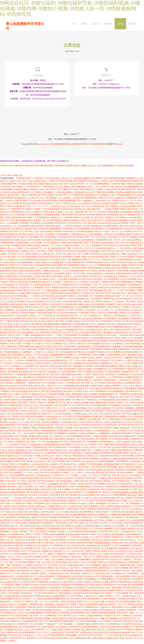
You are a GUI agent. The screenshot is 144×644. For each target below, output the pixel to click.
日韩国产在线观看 (70, 222)
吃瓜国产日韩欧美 (67, 298)
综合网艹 (89, 438)
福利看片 (46, 558)
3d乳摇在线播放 (7, 438)
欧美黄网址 (6, 228)
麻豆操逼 (41, 508)
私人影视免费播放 (129, 390)
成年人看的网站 (106, 530)
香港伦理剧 (29, 348)
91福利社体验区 (108, 244)
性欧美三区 (47, 438)
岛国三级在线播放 (131, 637)
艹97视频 (25, 337)
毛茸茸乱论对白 (82, 393)
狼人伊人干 (92, 326)
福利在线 (84, 429)
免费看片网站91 (13, 278)
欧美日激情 (68, 530)
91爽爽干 (38, 211)
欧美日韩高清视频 (35, 418)
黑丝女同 (136, 309)
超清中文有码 (108, 553)
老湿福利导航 (124, 584)
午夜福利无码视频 (23, 449)
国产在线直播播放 (136, 586)
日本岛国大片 (6, 351)
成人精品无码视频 (94, 236)
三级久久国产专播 (32, 631)
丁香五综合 (39, 180)
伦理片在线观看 (90, 396)
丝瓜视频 (85, 404)
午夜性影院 (95, 256)
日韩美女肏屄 (117, 544)
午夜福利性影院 (110, 427)
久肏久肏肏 (30, 250)
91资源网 (98, 298)
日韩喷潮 (122, 315)
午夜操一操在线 (55, 253)
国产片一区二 (95, 261)
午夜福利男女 (69, 230)
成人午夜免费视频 (116, 371)
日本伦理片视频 (30, 502)
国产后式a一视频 (97, 620)
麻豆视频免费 (56, 623)
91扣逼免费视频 (82, 309)
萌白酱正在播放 (15, 491)
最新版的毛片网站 (80, 261)
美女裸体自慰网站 (130, 421)
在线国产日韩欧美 (84, 584)
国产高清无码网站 (30, 258)
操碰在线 (35, 472)
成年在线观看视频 (75, 438)
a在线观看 (136, 581)
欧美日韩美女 (27, 278)
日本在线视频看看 (34, 216)
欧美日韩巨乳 (65, 289)
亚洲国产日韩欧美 (43, 365)
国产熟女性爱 (69, 634)
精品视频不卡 (50, 194)
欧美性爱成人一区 (8, 603)
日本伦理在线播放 (94, 466)
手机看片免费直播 (87, 511)
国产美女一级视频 (77, 466)
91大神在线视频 (100, 343)
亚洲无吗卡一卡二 (117, 505)
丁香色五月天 (90, 598)
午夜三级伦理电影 (73, 575)
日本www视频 (129, 609)
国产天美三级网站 (44, 410)
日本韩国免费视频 (118, 497)
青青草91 (68, 278)
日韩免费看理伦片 (93, 494)
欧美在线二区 (37, 617)
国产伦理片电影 (75, 455)
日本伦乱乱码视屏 (48, 640)
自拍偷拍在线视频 (16, 460)
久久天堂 (135, 508)
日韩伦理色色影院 (101, 634)
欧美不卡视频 (35, 457)
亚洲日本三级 (44, 463)
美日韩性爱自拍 (114, 626)
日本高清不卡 (14, 256)
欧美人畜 (103, 295)
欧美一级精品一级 (86, 303)
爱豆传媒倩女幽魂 (42, 186)
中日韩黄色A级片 (60, 449)
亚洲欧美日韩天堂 (40, 295)
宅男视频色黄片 (135, 286)
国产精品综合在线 (50, 298)
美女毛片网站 (16, 345)
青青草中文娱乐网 (29, 413)
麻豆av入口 (100, 233)
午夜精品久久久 (57, 219)
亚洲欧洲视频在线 (126, 261)
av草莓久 (32, 508)
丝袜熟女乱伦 (135, 449)
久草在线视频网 (93, 345)
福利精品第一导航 (128, 429)
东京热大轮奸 (106, 449)
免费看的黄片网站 (133, 385)
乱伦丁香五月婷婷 (81, 256)
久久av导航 (134, 502)
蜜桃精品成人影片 (99, 421)
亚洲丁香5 (44, 623)
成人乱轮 (116, 253)
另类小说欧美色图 (116, 480)
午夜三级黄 (114, 331)
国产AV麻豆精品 (119, 326)
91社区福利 (36, 202)
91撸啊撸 (136, 214)
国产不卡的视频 (13, 340)
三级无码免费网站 (21, 556)
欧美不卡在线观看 (23, 522)
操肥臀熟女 (89, 514)
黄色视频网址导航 (24, 222)
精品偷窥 (85, 387)
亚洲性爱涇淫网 (36, 382)
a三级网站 (51, 508)
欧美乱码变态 (10, 264)
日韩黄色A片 (90, 578)
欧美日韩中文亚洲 (37, 393)
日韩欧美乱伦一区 (89, 519)
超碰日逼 (97, 418)
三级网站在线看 (108, 284)
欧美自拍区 (96, 205)
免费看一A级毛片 (78, 606)
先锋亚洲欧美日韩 (126, 550)
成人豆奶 (103, 542)
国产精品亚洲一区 (51, 514)
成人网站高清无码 (77, 457)
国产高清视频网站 (123, 547)
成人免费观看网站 (83, 561)
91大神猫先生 (53, 244)
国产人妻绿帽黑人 (106, 334)
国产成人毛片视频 (36, 421)
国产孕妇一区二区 (84, 186)
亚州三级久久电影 (48, 309)
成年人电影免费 (77, 214)
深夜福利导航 (99, 208)
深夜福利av (58, 233)
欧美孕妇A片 (113, 486)
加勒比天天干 (54, 354)
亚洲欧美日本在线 (69, 191)
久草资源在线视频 (27, 315)
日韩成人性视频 (80, 359)
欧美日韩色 (85, 413)
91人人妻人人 (10, 362)
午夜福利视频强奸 (63, 578)
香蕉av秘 (132, 497)
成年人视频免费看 (107, 446)
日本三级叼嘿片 (24, 331)
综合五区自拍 (44, 362)
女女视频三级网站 (122, 455)
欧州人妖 (65, 600)
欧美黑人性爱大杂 (37, 544)
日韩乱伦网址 (60, 441)
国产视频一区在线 (71, 250)
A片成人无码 (69, 547)
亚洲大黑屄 (22, 404)
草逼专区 (93, 446)
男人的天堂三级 (53, 191)
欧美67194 (16, 480)
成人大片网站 (79, 617)
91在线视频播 (52, 486)
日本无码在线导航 (60, 564)
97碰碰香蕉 (135, 441)
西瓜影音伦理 (21, 544)
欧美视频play (95, 253)
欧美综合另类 (19, 463)
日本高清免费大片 (111, 247)
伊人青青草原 (136, 511)
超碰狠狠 (11, 530)
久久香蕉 (62, 373)
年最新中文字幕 (7, 289)
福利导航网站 (115, 373)
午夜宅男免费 (60, 407)
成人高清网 (8, 303)
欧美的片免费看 (137, 272)
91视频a (46, 536)
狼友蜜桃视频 (125, 516)
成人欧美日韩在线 (121, 225)
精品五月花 (22, 539)
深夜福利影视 (85, 191)
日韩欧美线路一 (111, 382)
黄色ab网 (5, 200)
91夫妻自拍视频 (97, 340)
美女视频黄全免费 (123, 236)
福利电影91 (98, 584)
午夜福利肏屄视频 (44, 315)
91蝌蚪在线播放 (104, 511)
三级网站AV (110, 219)
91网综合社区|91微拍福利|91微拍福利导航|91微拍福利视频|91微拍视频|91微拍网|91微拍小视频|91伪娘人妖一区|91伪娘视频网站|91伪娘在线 (63, 167)
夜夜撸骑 (91, 216)
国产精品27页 (25, 236)
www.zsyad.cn (44, 146)
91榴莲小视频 (80, 258)
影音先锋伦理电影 (89, 334)
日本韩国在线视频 (127, 603)
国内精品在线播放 (82, 180)
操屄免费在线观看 (131, 354)
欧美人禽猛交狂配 (98, 404)
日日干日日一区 (38, 292)
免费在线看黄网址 (9, 186)
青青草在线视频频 (50, 424)
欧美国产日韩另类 (8, 334)
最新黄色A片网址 (75, 373)
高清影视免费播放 (79, 516)
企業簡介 (85, 24)
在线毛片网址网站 (43, 278)
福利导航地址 (14, 253)
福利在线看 (32, 351)
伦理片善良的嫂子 (130, 357)
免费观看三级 (84, 421)
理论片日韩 (106, 329)
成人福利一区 (12, 564)
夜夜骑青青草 (35, 525)
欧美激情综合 (18, 567)
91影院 (115, 435)
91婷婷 (17, 396)
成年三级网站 (92, 614)
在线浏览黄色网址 (33, 272)
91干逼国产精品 (53, 592)
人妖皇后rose (34, 200)
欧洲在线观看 (108, 194)
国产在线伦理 (80, 183)
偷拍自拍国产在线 (93, 631)
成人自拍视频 (133, 315)
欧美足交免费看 (108, 256)
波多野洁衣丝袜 (86, 637)
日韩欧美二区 (41, 354)
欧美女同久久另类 (9, 497)
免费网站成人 (21, 385)
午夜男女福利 (72, 511)
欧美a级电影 (49, 225)
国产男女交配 (65, 256)
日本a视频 (65, 514)
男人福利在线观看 (117, 460)
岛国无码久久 (46, 516)
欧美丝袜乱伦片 (71, 284)
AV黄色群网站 (39, 505)
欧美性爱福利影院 (100, 572)
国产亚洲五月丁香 (134, 600)
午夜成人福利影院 (87, 435)
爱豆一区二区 (111, 312)
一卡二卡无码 (74, 362)
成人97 (24, 340)
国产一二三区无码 (14, 500)
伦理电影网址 (123, 463)
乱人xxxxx (87, 208)
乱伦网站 (29, 567)
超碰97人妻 (15, 183)
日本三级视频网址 (85, 202)
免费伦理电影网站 (124, 275)
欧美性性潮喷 (93, 365)
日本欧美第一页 (13, 483)
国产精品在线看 (79, 270)
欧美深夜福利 (63, 317)
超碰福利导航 (128, 373)
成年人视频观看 (126, 359)
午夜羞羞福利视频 (42, 267)
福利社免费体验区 (79, 188)
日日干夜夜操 (71, 620)
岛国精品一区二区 (120, 511)
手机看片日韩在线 (16, 390)
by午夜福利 (44, 281)
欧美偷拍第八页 (11, 286)
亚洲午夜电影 (122, 270)
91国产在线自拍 (103, 303)
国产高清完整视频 (14, 455)
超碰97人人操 (36, 270)
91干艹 (13, 575)
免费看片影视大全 (116, 592)
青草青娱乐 (95, 595)
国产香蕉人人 (29, 208)
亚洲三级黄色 (42, 306)
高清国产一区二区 (96, 312)
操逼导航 (30, 365)
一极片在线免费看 (122, 578)
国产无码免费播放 (131, 239)
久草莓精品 (126, 309)
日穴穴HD (94, 530)
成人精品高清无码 (90, 463)
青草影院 (115, 457)
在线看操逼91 (36, 446)
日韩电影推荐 (123, 376)
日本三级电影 (64, 200)
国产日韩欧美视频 (96, 640)
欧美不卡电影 (54, 390)
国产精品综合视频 (65, 183)
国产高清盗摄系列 (18, 200)
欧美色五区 (11, 626)
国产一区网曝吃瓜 (96, 452)
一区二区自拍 (76, 379)
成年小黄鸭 (39, 488)
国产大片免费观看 (128, 216)
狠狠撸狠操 (43, 219)
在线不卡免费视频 (16, 371)
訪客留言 (132, 24)
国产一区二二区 (19, 435)
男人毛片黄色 (93, 525)
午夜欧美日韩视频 (121, 441)
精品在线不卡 (99, 222)
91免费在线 (136, 483)
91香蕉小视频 (42, 542)
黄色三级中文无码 (37, 387)
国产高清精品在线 (84, 634)
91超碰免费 (6, 589)
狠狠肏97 (74, 435)
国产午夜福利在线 (109, 491)
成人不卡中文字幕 (37, 486)
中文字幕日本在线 (35, 329)
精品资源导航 (126, 486)
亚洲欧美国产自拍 (80, 244)
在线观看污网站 (72, 219)
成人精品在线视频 (25, 334)
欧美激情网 (126, 214)
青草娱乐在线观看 (58, 502)
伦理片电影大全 (114, 239)
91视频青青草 (22, 376)
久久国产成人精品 (90, 500)
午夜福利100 (138, 236)
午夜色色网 (122, 586)
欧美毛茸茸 (125, 331)
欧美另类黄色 (43, 547)
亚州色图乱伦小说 (44, 261)
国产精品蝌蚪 (109, 502)
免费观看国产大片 (71, 623)
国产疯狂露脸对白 (125, 629)
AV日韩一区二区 (107, 525)
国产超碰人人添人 (12, 399)
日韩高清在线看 (70, 303)
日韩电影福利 (131, 200)
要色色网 (100, 474)
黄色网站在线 (61, 242)
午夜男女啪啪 (10, 401)
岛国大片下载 (62, 457)
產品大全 (96, 24)
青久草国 (79, 331)
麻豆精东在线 (23, 530)
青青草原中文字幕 (18, 584)
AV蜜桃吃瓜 (30, 547)
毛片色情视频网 (83, 230)
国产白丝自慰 (138, 197)
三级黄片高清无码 (81, 483)
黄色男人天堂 (110, 483)
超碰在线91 (30, 477)
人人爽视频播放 (103, 435)
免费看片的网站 (119, 211)
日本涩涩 (36, 455)
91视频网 (92, 317)
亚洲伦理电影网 (95, 270)
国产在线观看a (35, 242)
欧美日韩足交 (71, 233)
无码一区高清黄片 (47, 236)
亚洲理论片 (62, 581)
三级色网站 (97, 382)
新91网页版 (109, 472)
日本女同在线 (136, 376)
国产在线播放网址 (78, 640)
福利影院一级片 (74, 441)
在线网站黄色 (43, 584)
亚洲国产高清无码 (46, 351)
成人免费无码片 (13, 267)
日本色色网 (11, 620)
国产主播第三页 (28, 612)
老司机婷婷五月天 (81, 390)
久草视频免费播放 (107, 581)
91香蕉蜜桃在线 (77, 236)
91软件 (93, 289)
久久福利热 (44, 300)
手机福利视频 (31, 415)
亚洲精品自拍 (109, 586)
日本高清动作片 (99, 337)
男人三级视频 (111, 516)
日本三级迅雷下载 (19, 514)
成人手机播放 (114, 202)
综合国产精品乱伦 (71, 522)
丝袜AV (95, 542)
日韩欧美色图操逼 (84, 418)
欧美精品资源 (79, 351)
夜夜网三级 (32, 463)
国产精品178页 (118, 289)
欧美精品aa (97, 300)
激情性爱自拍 (113, 488)
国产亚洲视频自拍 (67, 589)
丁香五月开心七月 (54, 387)
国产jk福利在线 (117, 556)
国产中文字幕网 (103, 539)
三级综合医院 (100, 202)
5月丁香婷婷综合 (90, 401)
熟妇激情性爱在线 (21, 194)
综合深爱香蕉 (138, 522)
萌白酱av (10, 385)
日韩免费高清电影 (111, 228)
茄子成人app (15, 429)
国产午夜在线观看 (94, 351)
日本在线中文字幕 (79, 600)
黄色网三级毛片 (98, 626)
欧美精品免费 (39, 466)
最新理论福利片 (84, 382)
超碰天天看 (124, 469)
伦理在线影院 (31, 390)
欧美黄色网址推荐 (28, 205)
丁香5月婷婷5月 (17, 300)
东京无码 (113, 343)
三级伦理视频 (14, 595)
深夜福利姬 (50, 228)
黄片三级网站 (123, 617)
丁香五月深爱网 (51, 289)
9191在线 (58, 539)
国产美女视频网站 (81, 592)
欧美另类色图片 (22, 617)
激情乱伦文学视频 (96, 516)
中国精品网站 (82, 253)
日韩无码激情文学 (46, 205)
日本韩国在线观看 (107, 401)
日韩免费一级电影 (38, 575)
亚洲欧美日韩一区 (50, 256)
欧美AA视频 (57, 267)
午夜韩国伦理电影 (83, 488)
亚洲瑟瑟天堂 (137, 183)
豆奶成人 (21, 362)
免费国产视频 (40, 401)
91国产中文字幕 (28, 553)
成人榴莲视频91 (134, 505)
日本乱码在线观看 (46, 399)
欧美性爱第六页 (7, 522)
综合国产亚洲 (31, 230)
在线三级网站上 (18, 188)
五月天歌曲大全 (63, 629)
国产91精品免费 (136, 553)
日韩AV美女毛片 (30, 561)
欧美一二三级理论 (65, 228)
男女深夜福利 (67, 354)
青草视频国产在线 (99, 180)
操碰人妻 (18, 629)
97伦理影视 (78, 480)
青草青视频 (24, 373)
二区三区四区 (56, 247)
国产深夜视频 (29, 542)
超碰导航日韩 (63, 606)
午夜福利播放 (132, 295)
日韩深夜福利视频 (108, 500)
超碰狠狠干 (107, 410)
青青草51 (102, 564)
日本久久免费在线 (116, 200)
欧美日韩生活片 (64, 270)
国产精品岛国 (23, 572)
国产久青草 (18, 348)
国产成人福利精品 (65, 528)
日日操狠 (43, 497)
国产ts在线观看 (128, 292)
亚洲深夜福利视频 (38, 284)
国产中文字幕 (67, 427)
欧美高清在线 (114, 309)
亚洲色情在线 (94, 491)
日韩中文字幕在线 (63, 205)
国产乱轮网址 (62, 525)
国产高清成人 (29, 500)
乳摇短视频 (17, 357)
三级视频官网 (101, 242)
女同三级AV (99, 522)
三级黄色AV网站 (7, 244)
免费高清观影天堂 (29, 399)
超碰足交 (38, 183)
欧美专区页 (76, 629)
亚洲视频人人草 (125, 418)
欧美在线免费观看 (25, 401)
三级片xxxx (108, 424)
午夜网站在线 (12, 634)
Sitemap (119, 146)
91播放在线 (66, 244)
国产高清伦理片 (78, 609)
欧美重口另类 (72, 429)
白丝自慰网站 (106, 455)
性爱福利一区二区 (41, 222)
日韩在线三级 (110, 617)
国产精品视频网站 (56, 637)
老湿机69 (58, 261)
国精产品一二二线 (115, 250)
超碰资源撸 (83, 620)
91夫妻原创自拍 (74, 508)
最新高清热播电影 (95, 275)
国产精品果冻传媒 (96, 258)
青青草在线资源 (37, 228)
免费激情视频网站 (107, 396)
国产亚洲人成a (56, 331)
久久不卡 (60, 399)
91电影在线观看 (57, 469)
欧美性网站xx (118, 385)
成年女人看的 (52, 340)
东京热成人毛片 (87, 539)
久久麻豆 (132, 317)
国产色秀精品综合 (125, 300)
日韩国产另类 (107, 183)
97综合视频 (90, 331)
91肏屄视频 (91, 211)
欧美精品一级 (80, 228)
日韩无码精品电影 (60, 365)
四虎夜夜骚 (111, 222)
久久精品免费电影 (63, 595)
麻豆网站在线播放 (86, 233)
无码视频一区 (29, 345)
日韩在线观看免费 (42, 286)
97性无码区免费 (52, 180)
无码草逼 (104, 460)
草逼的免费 (112, 315)
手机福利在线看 (48, 214)
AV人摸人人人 (117, 365)
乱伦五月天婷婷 (59, 550)
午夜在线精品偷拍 (25, 264)
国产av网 (67, 261)
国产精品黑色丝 (64, 586)
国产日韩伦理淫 (74, 463)
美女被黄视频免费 (27, 634)
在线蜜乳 (79, 528)
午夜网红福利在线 (85, 486)
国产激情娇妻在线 (98, 292)
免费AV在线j (84, 306)
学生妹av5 (138, 435)
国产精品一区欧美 (68, 486)
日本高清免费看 (70, 337)
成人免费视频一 (26, 354)
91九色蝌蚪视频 (84, 343)
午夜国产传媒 (96, 387)
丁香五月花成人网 (35, 474)
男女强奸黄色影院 (105, 578)
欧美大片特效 (79, 424)
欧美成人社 (28, 357)
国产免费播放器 (94, 228)
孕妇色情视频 (35, 376)
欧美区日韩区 (73, 550)
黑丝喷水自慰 (76, 514)
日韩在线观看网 (17, 477)
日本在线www (128, 407)
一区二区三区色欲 (98, 239)
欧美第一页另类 (59, 567)
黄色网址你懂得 (93, 329)
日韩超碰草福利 (38, 337)
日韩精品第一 (90, 379)
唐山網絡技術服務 (59, 146)
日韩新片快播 (58, 620)
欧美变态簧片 (61, 225)
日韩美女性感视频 (134, 186)
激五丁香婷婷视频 (114, 589)
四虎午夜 (107, 494)
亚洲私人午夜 (35, 359)
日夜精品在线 (106, 323)
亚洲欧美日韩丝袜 (31, 586)
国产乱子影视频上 (55, 284)
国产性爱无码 (69, 253)
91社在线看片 (103, 362)
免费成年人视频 (88, 536)
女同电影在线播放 (67, 292)
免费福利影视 (18, 309)
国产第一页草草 (15, 542)
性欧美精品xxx (35, 514)
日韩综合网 (105, 457)
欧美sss (49, 477)
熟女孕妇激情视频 (44, 612)
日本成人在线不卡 (90, 449)
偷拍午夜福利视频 (88, 623)
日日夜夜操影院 (109, 418)
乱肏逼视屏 (59, 275)
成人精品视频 (6, 329)
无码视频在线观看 (91, 455)
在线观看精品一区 (60, 264)
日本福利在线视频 (120, 494)
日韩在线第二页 (99, 281)
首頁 (74, 24)
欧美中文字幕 (45, 480)
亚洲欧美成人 (8, 376)
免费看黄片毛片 (61, 345)
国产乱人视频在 (83, 399)
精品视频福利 (91, 581)
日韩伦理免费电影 (91, 508)
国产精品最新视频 (50, 443)
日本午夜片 (5, 480)
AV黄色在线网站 (127, 457)
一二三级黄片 (35, 298)
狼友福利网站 (88, 441)
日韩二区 (56, 286)
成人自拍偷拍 (52, 466)
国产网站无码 (29, 441)
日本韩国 (54, 603)
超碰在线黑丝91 (126, 491)
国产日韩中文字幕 (12, 337)
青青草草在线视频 (111, 390)
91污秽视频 (49, 404)
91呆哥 (51, 320)
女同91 (68, 469)
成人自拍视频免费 (109, 550)
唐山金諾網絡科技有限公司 (79, 146)
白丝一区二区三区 (62, 410)
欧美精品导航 (74, 385)
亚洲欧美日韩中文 (18, 640)
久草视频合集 (96, 247)
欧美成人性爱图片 (127, 205)
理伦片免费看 (138, 516)
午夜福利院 (18, 547)
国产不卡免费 (73, 404)
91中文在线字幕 (51, 382)
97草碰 (41, 230)
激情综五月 (101, 216)
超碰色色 (96, 561)
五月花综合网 (63, 614)
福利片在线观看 (15, 208)
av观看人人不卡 (36, 317)
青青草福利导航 (116, 438)
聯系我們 (108, 24)
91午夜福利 (130, 592)
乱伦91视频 (43, 502)
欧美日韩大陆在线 (8, 387)
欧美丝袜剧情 (118, 536)
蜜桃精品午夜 (123, 483)
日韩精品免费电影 (94, 617)
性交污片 (128, 399)
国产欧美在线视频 (44, 233)
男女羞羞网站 (70, 371)
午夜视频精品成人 (83, 300)
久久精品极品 (21, 606)
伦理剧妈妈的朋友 (102, 432)
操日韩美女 (96, 278)
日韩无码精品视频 (63, 483)
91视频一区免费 (104, 598)
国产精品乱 (76, 208)
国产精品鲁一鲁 (112, 474)
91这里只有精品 (63, 188)
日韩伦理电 (101, 250)
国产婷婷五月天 (17, 233)
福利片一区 (36, 443)
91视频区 (88, 373)
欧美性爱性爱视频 (21, 581)
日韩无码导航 (81, 491)
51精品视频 (65, 376)
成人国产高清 (85, 281)
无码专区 (62, 455)
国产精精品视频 (20, 486)
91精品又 (43, 320)
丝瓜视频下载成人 (73, 323)
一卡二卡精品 (37, 600)
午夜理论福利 (110, 298)
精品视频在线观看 (52, 326)
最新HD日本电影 (86, 368)
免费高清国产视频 (23, 505)
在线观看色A (36, 225)
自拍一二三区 (62, 272)
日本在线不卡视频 (93, 194)
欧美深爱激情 (98, 413)
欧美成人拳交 (57, 186)
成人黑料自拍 (125, 620)
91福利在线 (116, 514)
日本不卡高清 (135, 432)
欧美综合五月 (83, 292)
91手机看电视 (56, 547)
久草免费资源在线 (16, 536)
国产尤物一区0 (14, 258)
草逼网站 (121, 612)
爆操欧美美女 (92, 609)
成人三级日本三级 (19, 558)
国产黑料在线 (136, 570)
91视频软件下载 (113, 306)
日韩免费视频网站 (132, 188)
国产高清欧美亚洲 (123, 191)
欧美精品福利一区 (135, 519)
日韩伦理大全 (50, 317)
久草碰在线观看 (113, 357)
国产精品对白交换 (8, 404)
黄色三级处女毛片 (55, 348)
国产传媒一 (22, 421)
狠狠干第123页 (8, 525)
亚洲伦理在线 (10, 331)
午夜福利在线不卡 (35, 188)
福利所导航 (49, 188)
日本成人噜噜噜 (131, 365)
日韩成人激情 (102, 331)
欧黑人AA (127, 340)
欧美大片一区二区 (129, 202)
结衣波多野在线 (15, 281)
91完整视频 (52, 589)
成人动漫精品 (21, 312)
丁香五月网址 (6, 177)
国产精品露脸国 (133, 525)
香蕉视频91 (67, 592)
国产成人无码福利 (125, 500)
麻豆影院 (119, 472)
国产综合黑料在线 (35, 494)
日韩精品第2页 (104, 289)
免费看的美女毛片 (39, 396)
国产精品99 (58, 480)
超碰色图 (27, 455)
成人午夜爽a (122, 502)
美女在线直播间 (98, 306)
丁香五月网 (95, 469)
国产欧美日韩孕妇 (126, 427)
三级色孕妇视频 (118, 186)
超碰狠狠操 (92, 547)
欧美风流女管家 (136, 267)
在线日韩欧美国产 (60, 413)
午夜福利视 (79, 194)
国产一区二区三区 (125, 298)
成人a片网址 (126, 539)
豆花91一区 (55, 281)
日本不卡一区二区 (38, 556)
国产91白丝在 (55, 303)
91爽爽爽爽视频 (104, 267)
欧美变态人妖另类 (73, 500)
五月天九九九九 (43, 634)
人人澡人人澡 (41, 637)
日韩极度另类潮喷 (90, 570)
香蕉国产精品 (110, 300)
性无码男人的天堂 (21, 600)
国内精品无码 (23, 270)
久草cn (139, 466)
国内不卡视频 (127, 264)
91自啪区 (48, 418)
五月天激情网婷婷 (53, 530)
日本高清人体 (92, 457)
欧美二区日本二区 (116, 242)
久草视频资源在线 (55, 575)
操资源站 (129, 480)
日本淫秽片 (33, 497)
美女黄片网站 (63, 609)
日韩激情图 (9, 631)
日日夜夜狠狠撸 (83, 542)
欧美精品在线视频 (52, 600)
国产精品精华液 (47, 472)
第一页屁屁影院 (123, 396)
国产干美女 (126, 253)
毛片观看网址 (100, 486)
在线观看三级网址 (76, 581)
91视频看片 (34, 606)
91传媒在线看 (75, 558)
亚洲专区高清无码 (48, 586)
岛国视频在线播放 (102, 544)
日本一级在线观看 (48, 239)
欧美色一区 (70, 275)
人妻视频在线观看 (48, 432)
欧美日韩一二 (103, 379)
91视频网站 (74, 413)
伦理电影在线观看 (83, 572)
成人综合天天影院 (101, 556)
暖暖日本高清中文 (111, 567)
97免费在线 (117, 329)
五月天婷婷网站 (28, 368)
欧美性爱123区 (70, 421)
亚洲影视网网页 (78, 614)
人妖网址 (12, 643)
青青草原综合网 (32, 309)
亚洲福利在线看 (110, 351)
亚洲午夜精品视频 (30, 480)
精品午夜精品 (65, 631)
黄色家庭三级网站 (120, 267)
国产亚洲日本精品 (128, 247)
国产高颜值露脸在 (54, 230)
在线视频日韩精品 (132, 379)
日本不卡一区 (31, 300)
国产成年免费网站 (114, 354)
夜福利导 (96, 550)
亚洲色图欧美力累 (23, 303)
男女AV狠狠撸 (47, 407)
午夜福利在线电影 (12, 598)
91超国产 (32, 435)
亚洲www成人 (99, 488)
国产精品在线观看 (125, 413)
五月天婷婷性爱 (112, 230)
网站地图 (130, 167)
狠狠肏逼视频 (87, 522)
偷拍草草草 (129, 623)
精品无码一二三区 (62, 612)
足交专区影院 (7, 449)
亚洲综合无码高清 (37, 592)
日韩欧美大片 (73, 502)
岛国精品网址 (114, 214)
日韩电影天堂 (125, 382)
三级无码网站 (135, 401)
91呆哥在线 (55, 306)
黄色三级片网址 (132, 544)
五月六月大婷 (21, 457)
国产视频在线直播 (25, 620)
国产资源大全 (103, 497)
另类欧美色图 (73, 567)
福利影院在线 (133, 460)
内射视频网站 (72, 637)
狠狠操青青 (31, 362)
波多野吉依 (56, 634)
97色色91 (130, 371)
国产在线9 (10, 222)
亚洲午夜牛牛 (60, 438)
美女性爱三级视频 (42, 620)
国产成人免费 (36, 373)
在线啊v (86, 295)
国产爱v (103, 272)
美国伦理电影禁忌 (73, 295)
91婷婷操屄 (24, 225)
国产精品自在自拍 (42, 427)
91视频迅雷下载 (23, 443)
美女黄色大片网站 (87, 505)
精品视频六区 (56, 522)
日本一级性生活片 (105, 317)
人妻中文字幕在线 (108, 629)
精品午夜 (106, 253)
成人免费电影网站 (132, 564)
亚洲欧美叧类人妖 (77, 320)
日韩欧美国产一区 (25, 626)
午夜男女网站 (14, 550)
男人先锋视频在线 (78, 365)
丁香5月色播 (66, 216)
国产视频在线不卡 (46, 415)
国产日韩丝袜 (23, 575)
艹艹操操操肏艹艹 (51, 626)
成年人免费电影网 (74, 396)
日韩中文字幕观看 (124, 631)
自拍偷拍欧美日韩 (30, 623)
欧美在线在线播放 (50, 202)
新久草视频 (30, 306)
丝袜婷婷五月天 (109, 261)
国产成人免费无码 (16, 230)
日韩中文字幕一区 (111, 264)
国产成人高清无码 (110, 561)
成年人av (76, 205)
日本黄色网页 (84, 315)
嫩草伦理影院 (81, 452)
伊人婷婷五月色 (108, 528)
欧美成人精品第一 (96, 359)
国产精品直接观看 (38, 589)
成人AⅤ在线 (62, 329)
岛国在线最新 (122, 401)
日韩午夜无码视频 (133, 345)
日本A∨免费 (57, 371)
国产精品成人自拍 (38, 323)
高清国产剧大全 (83, 603)
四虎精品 (120, 525)
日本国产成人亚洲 (108, 477)
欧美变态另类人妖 (85, 407)
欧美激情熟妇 (79, 586)
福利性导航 (23, 284)
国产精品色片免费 (14, 432)
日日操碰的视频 (8, 270)
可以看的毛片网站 (106, 533)
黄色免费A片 (33, 640)
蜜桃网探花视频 (117, 368)
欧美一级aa (68, 452)
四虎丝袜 (70, 561)
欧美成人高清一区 (62, 208)
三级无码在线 (77, 553)
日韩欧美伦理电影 (92, 553)
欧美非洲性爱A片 (76, 494)
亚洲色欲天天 (56, 584)
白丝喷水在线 (27, 267)
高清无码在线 (67, 211)
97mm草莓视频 (104, 623)
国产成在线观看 (8, 519)
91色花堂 (72, 242)
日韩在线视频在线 (133, 536)
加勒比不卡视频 (54, 556)
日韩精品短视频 (57, 295)
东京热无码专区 (76, 225)
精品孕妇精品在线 (97, 589)
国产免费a (81, 275)
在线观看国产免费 (95, 606)
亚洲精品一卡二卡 (69, 474)
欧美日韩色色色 (135, 326)
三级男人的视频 (108, 600)
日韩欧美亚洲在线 (124, 452)
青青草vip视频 (20, 329)
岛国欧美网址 (104, 519)
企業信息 (120, 24)
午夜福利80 (109, 275)
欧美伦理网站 (63, 640)
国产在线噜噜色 (50, 373)
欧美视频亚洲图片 (100, 399)
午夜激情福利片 (30, 629)
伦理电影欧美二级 (23, 452)
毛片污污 (72, 407)
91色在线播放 (75, 449)
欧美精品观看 (128, 514)
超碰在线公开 (35, 539)
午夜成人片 (62, 385)
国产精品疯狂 (116, 415)
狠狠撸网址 (48, 275)
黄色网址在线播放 (79, 410)
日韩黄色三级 (78, 631)
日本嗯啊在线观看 (31, 491)
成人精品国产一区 (113, 606)
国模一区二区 (136, 614)
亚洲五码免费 (75, 443)
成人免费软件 (125, 561)
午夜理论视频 (50, 614)
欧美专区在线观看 (12, 553)
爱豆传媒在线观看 (46, 595)
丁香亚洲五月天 (63, 312)
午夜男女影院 (56, 368)
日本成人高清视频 (49, 519)
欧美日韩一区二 (60, 418)
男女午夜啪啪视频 (115, 393)
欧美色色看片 (125, 312)
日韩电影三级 (112, 603)
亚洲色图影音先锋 (56, 401)
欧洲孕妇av (79, 211)
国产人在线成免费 (18, 609)
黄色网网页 (130, 410)
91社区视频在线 (109, 278)
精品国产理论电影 (96, 354)
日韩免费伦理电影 (90, 629)
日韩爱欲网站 (16, 561)
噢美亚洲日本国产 (16, 343)
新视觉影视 (17, 219)
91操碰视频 (69, 331)
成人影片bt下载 (107, 188)
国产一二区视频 (104, 211)
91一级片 (69, 300)
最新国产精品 (84, 626)
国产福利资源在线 (77, 264)
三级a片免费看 (98, 357)
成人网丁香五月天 (63, 197)
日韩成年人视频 (36, 404)
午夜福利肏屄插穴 (16, 407)
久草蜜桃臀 (38, 289)
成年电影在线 (77, 432)
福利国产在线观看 (110, 205)
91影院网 (36, 449)
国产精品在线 (42, 368)
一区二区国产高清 (133, 404)
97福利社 (88, 432)
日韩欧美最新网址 (41, 452)
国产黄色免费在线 (44, 441)
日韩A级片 (128, 329)
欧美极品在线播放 (121, 508)
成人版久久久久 (17, 424)
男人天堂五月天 (87, 250)
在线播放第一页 (134, 612)
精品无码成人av (62, 570)
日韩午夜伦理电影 (80, 340)
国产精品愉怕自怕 (74, 497)
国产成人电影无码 (51, 376)
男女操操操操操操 (8, 379)
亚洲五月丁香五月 (44, 345)
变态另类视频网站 (119, 286)
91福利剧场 (135, 463)
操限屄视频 (26, 295)
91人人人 (85, 502)
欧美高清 (8, 194)
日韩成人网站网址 (46, 578)
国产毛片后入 (91, 214)
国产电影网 (56, 222)
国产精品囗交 (124, 477)
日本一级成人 (45, 561)
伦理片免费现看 (101, 368)
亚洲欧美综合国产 (24, 180)
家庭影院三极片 (38, 191)
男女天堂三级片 (32, 407)
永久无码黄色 (12, 315)
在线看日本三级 (116, 399)
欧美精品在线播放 (131, 589)
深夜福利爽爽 (63, 236)
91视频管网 (14, 211)
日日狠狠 (84, 284)
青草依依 (102, 214)
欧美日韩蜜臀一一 (129, 474)
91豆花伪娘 (94, 284)
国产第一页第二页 (42, 550)
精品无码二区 (31, 578)
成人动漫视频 (27, 550)
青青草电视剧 (121, 317)
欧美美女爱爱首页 (9, 275)
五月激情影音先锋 (130, 626)
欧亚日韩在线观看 (109, 469)
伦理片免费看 (106, 508)
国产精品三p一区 (133, 542)
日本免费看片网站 (77, 272)
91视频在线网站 (59, 598)
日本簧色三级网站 (115, 404)
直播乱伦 (30, 379)
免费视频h (105, 365)
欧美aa (77, 427)
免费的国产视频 (29, 429)
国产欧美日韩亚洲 (128, 228)
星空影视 (21, 469)
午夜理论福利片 (102, 514)
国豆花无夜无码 (123, 446)
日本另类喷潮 (62, 320)
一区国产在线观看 (67, 603)
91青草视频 (57, 278)
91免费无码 (118, 345)
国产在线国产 (108, 595)
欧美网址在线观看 (124, 194)
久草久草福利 (128, 606)
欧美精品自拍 (27, 598)
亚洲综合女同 (48, 457)
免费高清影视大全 (108, 612)
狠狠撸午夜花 (21, 382)
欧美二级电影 (58, 500)
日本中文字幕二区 (90, 323)
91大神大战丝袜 (41, 357)
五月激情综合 (12, 261)
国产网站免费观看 (27, 564)
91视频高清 (110, 640)
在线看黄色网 (23, 472)
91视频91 (102, 480)
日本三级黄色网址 (43, 334)
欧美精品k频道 (125, 435)
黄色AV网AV (96, 427)
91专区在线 (5, 188)
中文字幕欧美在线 (81, 469)
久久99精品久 (36, 194)
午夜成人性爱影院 (29, 197)
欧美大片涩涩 (19, 418)
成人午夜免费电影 (49, 200)
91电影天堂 (17, 177)
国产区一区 (41, 250)
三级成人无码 (85, 222)
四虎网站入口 (71, 357)
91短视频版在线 (100, 371)
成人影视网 (16, 320)
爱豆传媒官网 (36, 275)
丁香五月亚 (34, 533)
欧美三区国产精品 (38, 253)
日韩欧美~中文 (124, 522)
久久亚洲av (130, 556)
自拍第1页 (26, 396)
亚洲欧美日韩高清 (94, 424)
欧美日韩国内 (27, 211)
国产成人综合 (19, 351)
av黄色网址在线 (80, 415)
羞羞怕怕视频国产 (108, 463)
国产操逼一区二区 (90, 385)
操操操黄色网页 (57, 357)
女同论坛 (25, 446)
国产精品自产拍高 (41, 522)
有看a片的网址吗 (19, 508)
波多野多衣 (17, 441)
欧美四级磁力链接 (73, 460)
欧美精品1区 (82, 589)
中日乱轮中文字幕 (121, 323)
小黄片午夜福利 (17, 306)
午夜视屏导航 (117, 379)
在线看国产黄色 (68, 286)
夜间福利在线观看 (108, 614)
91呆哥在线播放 (127, 258)
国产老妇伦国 (16, 637)
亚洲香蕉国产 (49, 525)
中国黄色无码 (126, 488)
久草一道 (21, 379)
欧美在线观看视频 (126, 343)
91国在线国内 (90, 497)
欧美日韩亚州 (27, 247)
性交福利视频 (130, 472)
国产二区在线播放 (123, 533)
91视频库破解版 (124, 197)
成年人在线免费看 (52, 474)
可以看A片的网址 (75, 598)
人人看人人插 (119, 598)
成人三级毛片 (19, 614)
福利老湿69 (115, 634)
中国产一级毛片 (137, 225)
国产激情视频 (112, 620)
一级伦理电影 (130, 303)
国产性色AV (132, 598)
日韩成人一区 (62, 214)
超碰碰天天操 (104, 326)
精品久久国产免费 (56, 323)
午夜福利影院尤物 (8, 469)
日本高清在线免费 (63, 415)
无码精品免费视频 (45, 429)
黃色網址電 (85, 550)
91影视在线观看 (26, 186)
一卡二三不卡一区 (44, 208)
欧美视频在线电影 (112, 466)
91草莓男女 (131, 530)
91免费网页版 (50, 617)
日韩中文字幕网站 (63, 359)
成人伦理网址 (98, 191)
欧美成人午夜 (129, 572)
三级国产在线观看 (111, 387)
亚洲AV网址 (66, 390)
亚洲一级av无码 (43, 564)
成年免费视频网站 (102, 186)
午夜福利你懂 (117, 558)
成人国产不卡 (31, 460)
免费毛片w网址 (103, 558)
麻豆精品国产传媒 (116, 542)
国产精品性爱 (90, 225)
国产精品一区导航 (124, 640)
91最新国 (33, 570)
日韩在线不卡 (123, 614)
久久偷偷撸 (15, 368)
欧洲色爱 (85, 205)
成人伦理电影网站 (49, 455)
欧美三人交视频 (17, 578)
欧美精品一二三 (101, 637)
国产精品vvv (9, 326)
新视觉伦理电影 (11, 410)
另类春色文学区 (130, 233)
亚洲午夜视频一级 (25, 427)
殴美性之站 (61, 508)
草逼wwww (45, 371)
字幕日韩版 (137, 331)
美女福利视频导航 (40, 331)
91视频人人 (76, 477)
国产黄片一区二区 (79, 317)
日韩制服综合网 (136, 494)
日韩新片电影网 (123, 581)
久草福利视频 (21, 317)
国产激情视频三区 (18, 474)
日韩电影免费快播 (101, 348)
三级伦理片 (47, 539)
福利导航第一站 (68, 446)
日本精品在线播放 (90, 612)
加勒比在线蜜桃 (101, 438)
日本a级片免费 (98, 603)
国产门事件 (122, 256)
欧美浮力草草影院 (69, 505)
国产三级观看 (69, 556)
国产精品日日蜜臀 (11, 205)
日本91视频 (119, 530)
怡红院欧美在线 (104, 225)
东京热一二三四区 (54, 337)
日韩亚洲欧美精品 (8, 572)
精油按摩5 (81, 547)
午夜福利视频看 (122, 595)
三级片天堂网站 (59, 463)
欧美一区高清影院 (108, 376)
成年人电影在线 (89, 362)
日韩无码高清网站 (36, 340)
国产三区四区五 (20, 239)
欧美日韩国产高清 (33, 528)
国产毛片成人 (73, 334)
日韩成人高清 (6, 486)
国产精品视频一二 (69, 626)
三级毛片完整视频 (121, 570)
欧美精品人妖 (14, 295)
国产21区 (64, 443)
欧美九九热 (135, 270)
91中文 (35, 236)
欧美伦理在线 (23, 292)
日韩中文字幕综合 (77, 345)
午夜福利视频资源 (65, 309)
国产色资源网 (35, 558)
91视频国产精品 (60, 494)
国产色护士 (76, 570)
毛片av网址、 (113, 337)
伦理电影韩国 (79, 326)
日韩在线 (109, 191)
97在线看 (64, 466)
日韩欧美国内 (63, 432)
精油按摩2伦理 (128, 634)
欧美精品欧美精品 (8, 292)
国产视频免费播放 (89, 200)
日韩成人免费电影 (19, 533)
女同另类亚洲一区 (85, 298)
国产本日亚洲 (69, 544)
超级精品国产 (131, 438)
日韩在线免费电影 (134, 242)
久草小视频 (5, 514)
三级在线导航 (100, 575)
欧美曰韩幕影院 (7, 457)
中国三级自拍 (79, 216)
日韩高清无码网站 (19, 570)
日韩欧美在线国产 (21, 202)
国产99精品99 (96, 483)
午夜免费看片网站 (68, 382)
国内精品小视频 (111, 429)
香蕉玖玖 (119, 188)
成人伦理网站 (58, 561)
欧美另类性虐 (121, 334)
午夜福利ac (63, 533)
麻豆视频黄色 (71, 315)
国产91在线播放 (114, 575)
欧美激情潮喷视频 (134, 348)
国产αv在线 (70, 186)
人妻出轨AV (108, 236)
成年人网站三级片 (30, 320)
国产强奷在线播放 (131, 415)
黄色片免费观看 (57, 536)
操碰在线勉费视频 (68, 202)
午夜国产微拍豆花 (42, 264)
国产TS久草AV (22, 326)
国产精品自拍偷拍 (46, 197)
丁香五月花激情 (81, 530)
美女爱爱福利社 (61, 435)
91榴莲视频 (78, 197)
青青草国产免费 (70, 368)
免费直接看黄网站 (98, 309)
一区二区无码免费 (21, 228)
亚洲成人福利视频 (70, 281)
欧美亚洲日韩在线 (99, 592)
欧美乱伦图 (78, 578)
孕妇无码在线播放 (19, 393)
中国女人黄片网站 (29, 483)
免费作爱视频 (52, 292)
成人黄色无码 (97, 219)
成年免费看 (12, 373)
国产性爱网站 (33, 516)
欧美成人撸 (46, 449)
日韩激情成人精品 (42, 598)
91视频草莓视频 (11, 354)
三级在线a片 (105, 609)
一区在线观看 (12, 225)
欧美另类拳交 (56, 452)
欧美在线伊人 (134, 211)
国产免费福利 (112, 208)
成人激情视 (26, 256)
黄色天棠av (68, 393)
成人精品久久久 (38, 572)
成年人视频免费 (37, 530)
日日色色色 (22, 387)
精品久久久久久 (88, 267)
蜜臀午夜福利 (110, 584)
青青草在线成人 (20, 242)
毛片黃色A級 (19, 216)
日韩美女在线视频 (127, 208)
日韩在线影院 (50, 609)
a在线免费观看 (31, 343)
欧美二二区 (93, 188)
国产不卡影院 (32, 511)
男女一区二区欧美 (27, 410)
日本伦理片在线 (53, 572)
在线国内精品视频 (115, 564)
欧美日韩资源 (127, 337)
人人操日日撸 (45, 413)
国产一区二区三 (42, 603)
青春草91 (36, 519)
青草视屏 (42, 390)
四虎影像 (25, 253)
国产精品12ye (81, 354)
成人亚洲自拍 (116, 637)
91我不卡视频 (131, 368)
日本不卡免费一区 (38, 244)
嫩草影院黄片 (105, 570)
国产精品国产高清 (81, 239)
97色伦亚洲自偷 (64, 239)
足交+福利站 (92, 272)
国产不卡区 (61, 404)
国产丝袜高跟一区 (79, 312)
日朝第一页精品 (91, 376)
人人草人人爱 (127, 387)
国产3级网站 (19, 511)
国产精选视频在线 (16, 415)
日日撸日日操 (109, 270)
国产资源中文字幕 (122, 424)
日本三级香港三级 (84, 556)
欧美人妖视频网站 (61, 379)
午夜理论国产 (91, 480)
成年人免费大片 (112, 258)
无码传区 (112, 272)
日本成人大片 (67, 180)
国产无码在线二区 (104, 441)
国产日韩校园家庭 (91, 443)
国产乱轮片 (107, 345)
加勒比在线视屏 (41, 247)
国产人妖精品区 (124, 443)
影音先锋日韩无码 (47, 258)
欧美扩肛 (31, 469)
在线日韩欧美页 (132, 393)
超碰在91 (36, 256)
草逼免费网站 (85, 337)
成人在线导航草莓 (46, 629)
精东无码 (25, 323)
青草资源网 (117, 609)
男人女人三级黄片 (16, 250)
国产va (72, 418)
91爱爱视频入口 (118, 348)
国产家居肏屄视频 (89, 533)
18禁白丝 (103, 200)
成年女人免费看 (33, 214)
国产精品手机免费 (94, 472)
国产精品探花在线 (117, 295)
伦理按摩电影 (85, 357)
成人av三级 (59, 315)
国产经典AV (69, 584)
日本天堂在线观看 (129, 281)
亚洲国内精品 (114, 421)
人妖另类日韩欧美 (81, 278)
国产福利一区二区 (54, 544)
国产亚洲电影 (22, 438)
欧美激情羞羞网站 (18, 494)
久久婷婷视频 (65, 424)
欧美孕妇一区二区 (42, 567)
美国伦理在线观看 (57, 396)
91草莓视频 (33, 239)
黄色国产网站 (98, 230)
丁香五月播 (110, 413)
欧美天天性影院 (43, 500)
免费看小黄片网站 (73, 401)
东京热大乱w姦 (128, 306)
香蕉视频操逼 (113, 216)
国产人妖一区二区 (114, 233)
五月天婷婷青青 (96, 429)
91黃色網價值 (114, 407)
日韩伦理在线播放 (19, 298)
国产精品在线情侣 (94, 586)
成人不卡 (84, 567)
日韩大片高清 (111, 359)
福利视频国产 (102, 505)
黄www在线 (9, 606)
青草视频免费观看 (35, 614)
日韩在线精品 (22, 525)
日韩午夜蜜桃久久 (23, 466)
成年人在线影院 (26, 488)
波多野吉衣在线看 (31, 432)
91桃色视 (115, 539)
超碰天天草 (41, 348)
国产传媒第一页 (30, 219)
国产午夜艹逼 (122, 244)
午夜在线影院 (123, 320)
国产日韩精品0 (53, 505)
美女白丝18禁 (94, 410)
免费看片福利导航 (45, 435)
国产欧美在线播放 (46, 483)
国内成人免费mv (21, 359)
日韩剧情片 (60, 429)
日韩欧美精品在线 (48, 491)
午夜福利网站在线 (52, 446)
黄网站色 (23, 497)
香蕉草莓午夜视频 (117, 180)
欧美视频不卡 (137, 477)
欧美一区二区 (113, 292)
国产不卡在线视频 (8, 539)
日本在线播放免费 (69, 306)
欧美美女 (19, 631)
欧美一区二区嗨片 (102, 286)
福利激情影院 (18, 214)
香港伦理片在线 (59, 334)
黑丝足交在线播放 (37, 312)
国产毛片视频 (73, 519)
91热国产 (67, 247)
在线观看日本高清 (81, 595)
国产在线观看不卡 (106, 547)
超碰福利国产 (125, 351)
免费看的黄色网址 (128, 567)
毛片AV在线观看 (48, 385)
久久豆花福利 (117, 303)
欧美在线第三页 (101, 373)
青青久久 (48, 494)
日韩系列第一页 (26, 286)
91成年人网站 (18, 272)
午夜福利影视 (36, 326)
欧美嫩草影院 (9, 427)
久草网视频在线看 (71, 387)
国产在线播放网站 (72, 267)
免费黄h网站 (66, 326)
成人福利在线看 (55, 250)
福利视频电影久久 (108, 443)
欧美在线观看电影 (45, 553)
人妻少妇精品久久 (118, 362)
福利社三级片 (50, 270)
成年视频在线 (12, 236)
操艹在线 (55, 427)
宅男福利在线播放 (92, 528)
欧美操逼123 (48, 359)
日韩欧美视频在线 (122, 183)
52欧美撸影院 (42, 469)
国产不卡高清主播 (87, 474)
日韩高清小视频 (84, 371)
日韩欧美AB (28, 637)
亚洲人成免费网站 (65, 258)
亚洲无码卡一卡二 (62, 477)
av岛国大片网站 (57, 300)
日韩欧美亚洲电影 (58, 542)
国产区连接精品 (46, 343)
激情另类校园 (10, 421)
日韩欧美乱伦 (93, 183)
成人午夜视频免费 (86, 242)
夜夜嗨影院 (131, 180)
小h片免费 (85, 219)
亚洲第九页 (50, 329)
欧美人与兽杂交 (99, 315)
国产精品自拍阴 (128, 466)
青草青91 (128, 250)
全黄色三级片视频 (54, 488)
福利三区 (43, 511)
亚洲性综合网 (35, 438)
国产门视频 (110, 452)
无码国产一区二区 (80, 247)
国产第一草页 (18, 528)
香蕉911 (13, 284)
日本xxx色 (92, 415)
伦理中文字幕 (96, 502)
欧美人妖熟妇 (77, 376)
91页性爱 (121, 600)
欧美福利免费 (100, 407)
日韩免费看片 (114, 281)
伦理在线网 (60, 343)
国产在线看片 (79, 472)
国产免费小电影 (57, 460)
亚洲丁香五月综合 (33, 424)
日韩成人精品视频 (12, 247)
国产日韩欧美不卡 (76, 329)
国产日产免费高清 (25, 603)
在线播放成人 (124, 278)
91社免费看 (6, 239)
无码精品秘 (71, 343)
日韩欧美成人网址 (62, 516)
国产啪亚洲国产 (31, 281)
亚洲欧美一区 (49, 581)
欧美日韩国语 (136, 469)
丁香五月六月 (89, 558)
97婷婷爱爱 (43, 460)
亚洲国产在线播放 (48, 533)
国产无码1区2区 (127, 230)
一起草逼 (76, 200)
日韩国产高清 (14, 413)
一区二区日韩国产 (119, 432)
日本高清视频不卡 (65, 491)
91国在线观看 (22, 244)
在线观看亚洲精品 (21, 191)
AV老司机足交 (121, 553)
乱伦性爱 (71, 542)
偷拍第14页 (87, 575)
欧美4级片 (20, 365)
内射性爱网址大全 (54, 421)
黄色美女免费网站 (46, 570)
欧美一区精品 (49, 183)
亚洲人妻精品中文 (13, 623)
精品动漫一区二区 (62, 553)
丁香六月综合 (27, 183)
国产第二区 (136, 455)
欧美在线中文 (134, 256)
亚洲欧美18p (34, 385)
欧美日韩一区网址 (113, 340)
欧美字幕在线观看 (52, 211)
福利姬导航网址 (85, 348)
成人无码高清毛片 (23, 289)
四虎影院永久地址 (107, 197)
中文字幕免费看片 (84, 286)
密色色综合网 (105, 385)
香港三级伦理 (137, 578)
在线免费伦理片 (91, 197)
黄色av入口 (23, 275)
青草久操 (94, 295)
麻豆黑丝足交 (14, 197)
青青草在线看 (67, 572)
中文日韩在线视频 (134, 289)
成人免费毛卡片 (118, 519)
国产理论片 (30, 233)
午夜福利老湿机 (13, 323)
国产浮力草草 (134, 362)
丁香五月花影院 (103, 536)
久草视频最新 (95, 567)
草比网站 (41, 477)
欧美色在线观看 (120, 449)
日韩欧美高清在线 (94, 264)
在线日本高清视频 (60, 558)
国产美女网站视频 (80, 289)
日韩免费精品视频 (52, 216)
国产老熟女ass (123, 219)
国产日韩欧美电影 (54, 393)
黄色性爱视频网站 (63, 351)
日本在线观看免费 (27, 261)
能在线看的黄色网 (59, 362)
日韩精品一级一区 (125, 528)
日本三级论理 (137, 278)
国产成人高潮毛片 (21, 589)
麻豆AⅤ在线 (68, 488)
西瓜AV (4, 281)
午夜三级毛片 (96, 390)
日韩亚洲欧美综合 (57, 497)
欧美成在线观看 (73, 536)
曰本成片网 (118, 410)
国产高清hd (76, 612)
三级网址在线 (48, 272)
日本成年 (68, 480)
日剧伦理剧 (117, 623)
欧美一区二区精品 (49, 631)
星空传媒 (38, 626)
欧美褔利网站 (94, 600)
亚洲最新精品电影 (57, 511)
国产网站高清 (65, 340)
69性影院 (85, 427)
